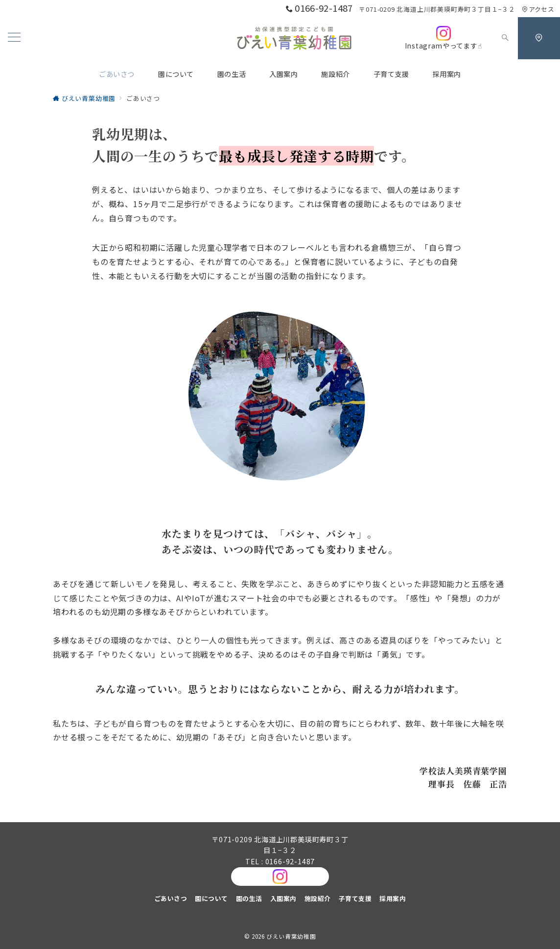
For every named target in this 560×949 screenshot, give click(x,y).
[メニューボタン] (14, 38)
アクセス (538, 9)
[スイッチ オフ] (505, 38)
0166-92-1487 (290, 861)
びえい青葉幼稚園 (291, 936)
